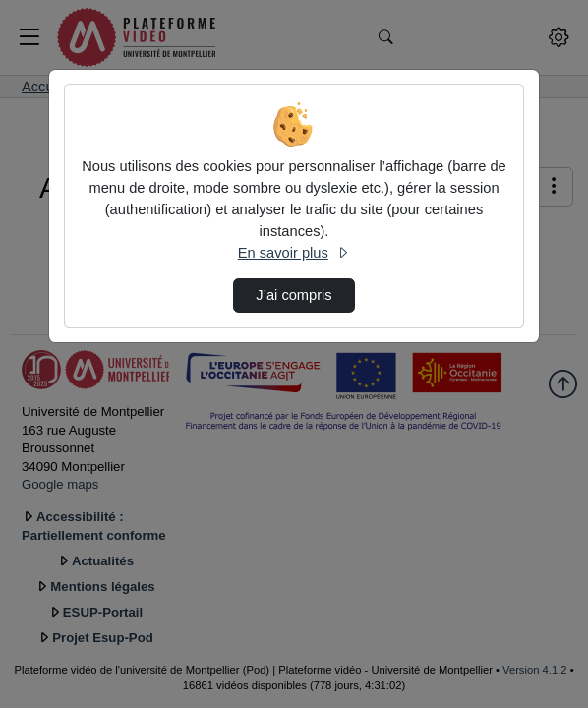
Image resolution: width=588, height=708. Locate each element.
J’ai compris (294, 295)
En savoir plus (294, 253)
